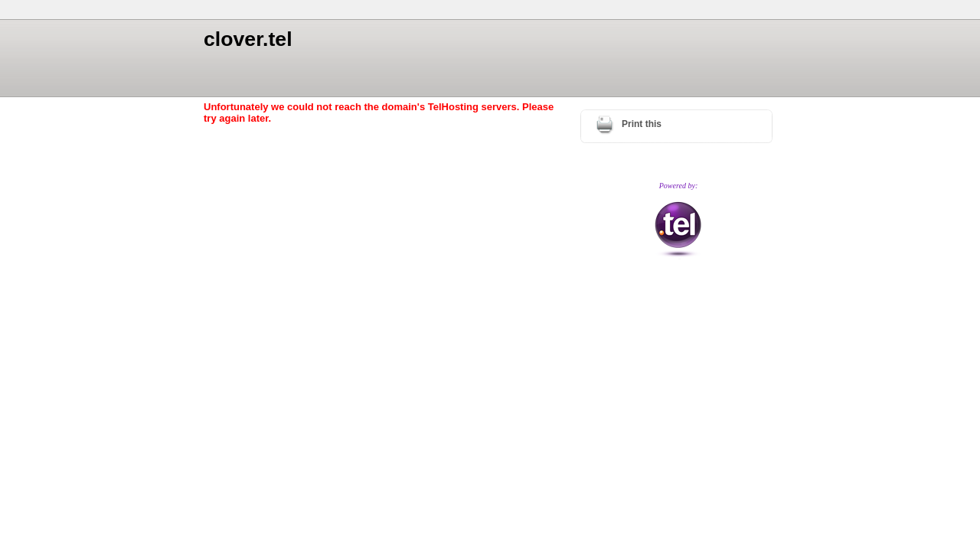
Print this (642, 124)
